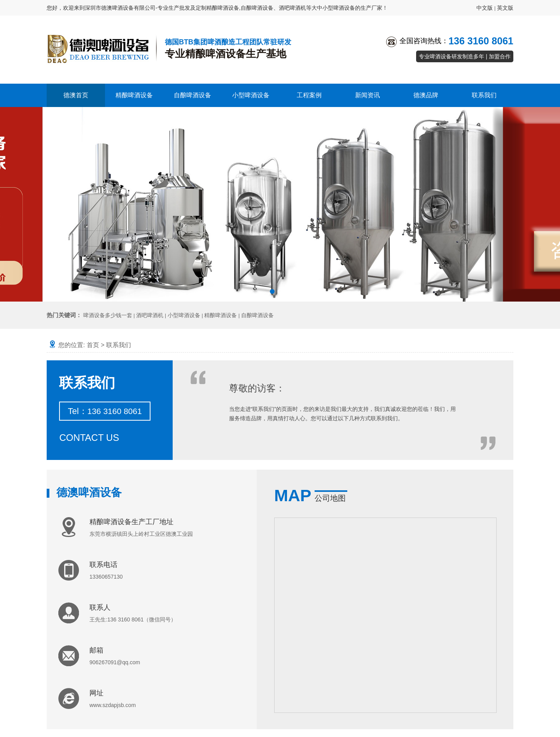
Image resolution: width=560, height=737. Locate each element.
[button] (272, 291)
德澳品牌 (426, 95)
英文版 (505, 8)
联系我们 (484, 95)
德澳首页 (76, 95)
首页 (93, 345)
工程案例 (309, 95)
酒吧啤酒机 (150, 315)
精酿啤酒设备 (134, 95)
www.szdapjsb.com (113, 705)
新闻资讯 (367, 95)
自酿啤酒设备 (192, 95)
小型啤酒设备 (251, 95)
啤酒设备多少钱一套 (108, 315)
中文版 (485, 8)
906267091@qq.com (115, 662)
